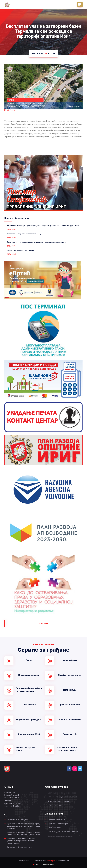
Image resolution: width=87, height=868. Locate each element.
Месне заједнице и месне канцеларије (63, 832)
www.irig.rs (51, 861)
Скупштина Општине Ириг (58, 824)
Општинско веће (54, 828)
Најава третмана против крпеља (20, 250)
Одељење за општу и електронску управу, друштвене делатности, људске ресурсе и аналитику (24, 826)
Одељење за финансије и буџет (20, 847)
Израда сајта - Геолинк (45, 864)
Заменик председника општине (60, 836)
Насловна (38, 53)
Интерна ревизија (55, 805)
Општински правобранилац (59, 801)
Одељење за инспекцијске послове (62, 793)
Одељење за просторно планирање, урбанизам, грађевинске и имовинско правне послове (22, 841)
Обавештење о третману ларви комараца (24, 234)
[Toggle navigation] (80, 5)
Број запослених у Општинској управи (63, 797)
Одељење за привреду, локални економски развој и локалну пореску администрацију (24, 833)
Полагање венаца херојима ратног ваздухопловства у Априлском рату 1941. (39, 242)
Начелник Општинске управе (18, 820)
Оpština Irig (44, 623)
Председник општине (56, 820)
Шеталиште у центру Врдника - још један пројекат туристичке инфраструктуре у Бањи (43, 226)
